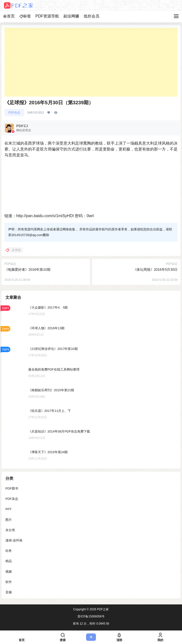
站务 (9, 551)
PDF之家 (102, 609)
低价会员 (91, 16)
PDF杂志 (14, 113)
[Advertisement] (91, 62)
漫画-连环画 (14, 540)
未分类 (10, 530)
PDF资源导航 (47, 16)
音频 (9, 592)
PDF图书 (12, 488)
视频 (9, 572)
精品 (9, 561)
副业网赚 (71, 16)
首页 (9, 16)
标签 (25, 16)
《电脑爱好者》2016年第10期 (27, 270)
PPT (8, 509)
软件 (9, 582)
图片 (9, 520)
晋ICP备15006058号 (91, 616)
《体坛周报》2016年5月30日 (155, 270)
